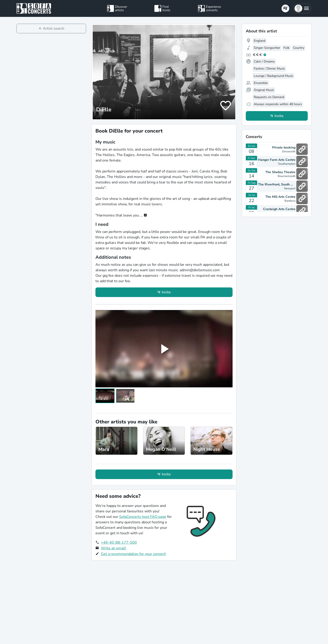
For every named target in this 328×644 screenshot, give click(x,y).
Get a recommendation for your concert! (133, 554)
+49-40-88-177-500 (119, 542)
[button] (302, 8)
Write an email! (114, 548)
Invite (166, 292)
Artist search (54, 29)
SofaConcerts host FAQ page (143, 517)
